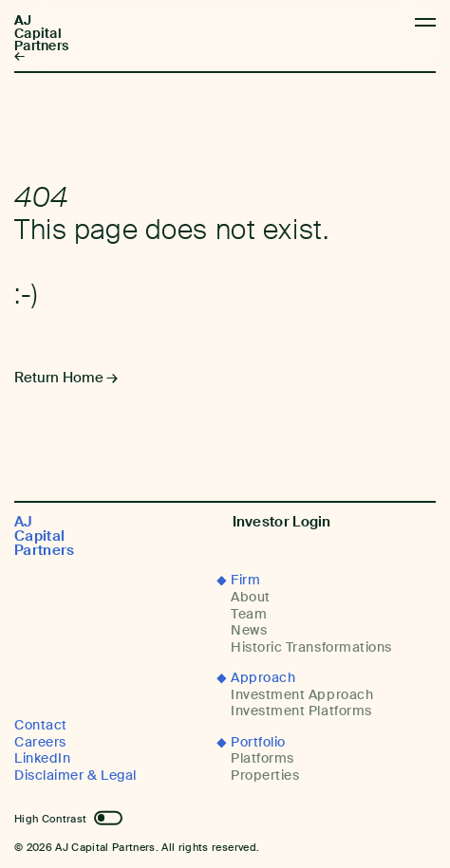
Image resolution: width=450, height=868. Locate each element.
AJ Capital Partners (41, 34)
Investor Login (282, 522)
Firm (245, 580)
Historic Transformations (311, 647)
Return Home (59, 378)
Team (249, 614)
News (249, 630)
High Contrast (50, 819)
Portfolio (258, 742)
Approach (263, 678)
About (251, 597)
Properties (265, 776)
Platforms (262, 758)
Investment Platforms (301, 711)
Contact (41, 725)
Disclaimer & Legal (75, 776)
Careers (40, 742)
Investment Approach (302, 695)
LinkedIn (42, 758)
